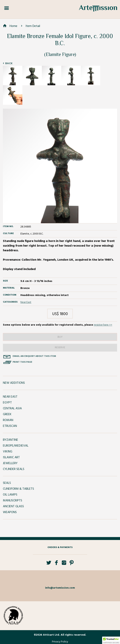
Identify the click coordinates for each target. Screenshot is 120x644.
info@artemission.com (60, 588)
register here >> (103, 325)
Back (9, 64)
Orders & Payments (60, 547)
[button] (111, 640)
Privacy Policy (60, 642)
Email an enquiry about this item (34, 356)
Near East (26, 302)
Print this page (22, 362)
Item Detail (33, 26)
